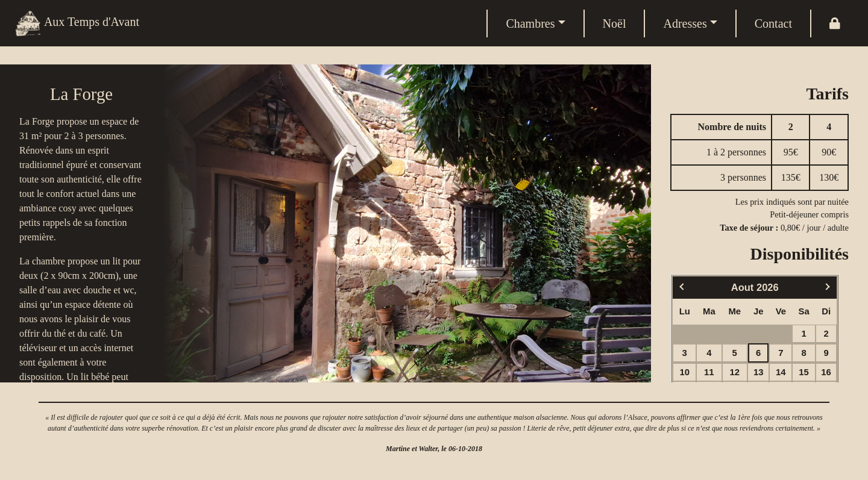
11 (709, 372)
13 (759, 372)
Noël (615, 23)
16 (826, 372)
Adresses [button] (685, 23)
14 (781, 372)
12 (734, 372)
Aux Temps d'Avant (77, 23)
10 (684, 372)
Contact (773, 23)
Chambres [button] (530, 23)
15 (804, 372)
